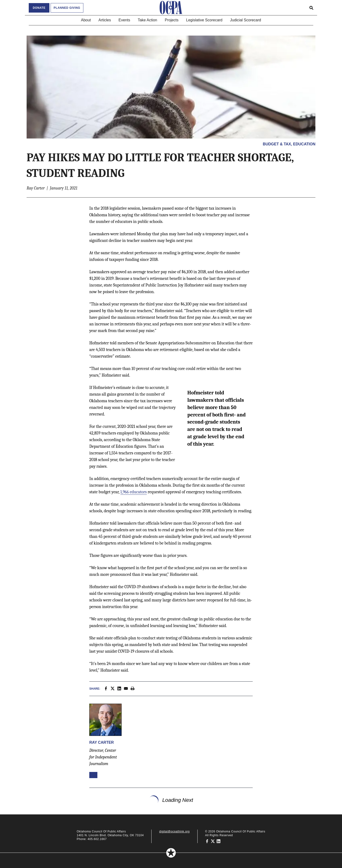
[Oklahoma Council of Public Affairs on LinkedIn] (218, 841)
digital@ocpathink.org (174, 831)
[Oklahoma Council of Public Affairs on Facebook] (207, 841)
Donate (39, 8)
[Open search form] (311, 8)
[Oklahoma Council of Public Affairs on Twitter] (213, 841)
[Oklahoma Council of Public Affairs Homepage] (171, 8)
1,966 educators (134, 492)
